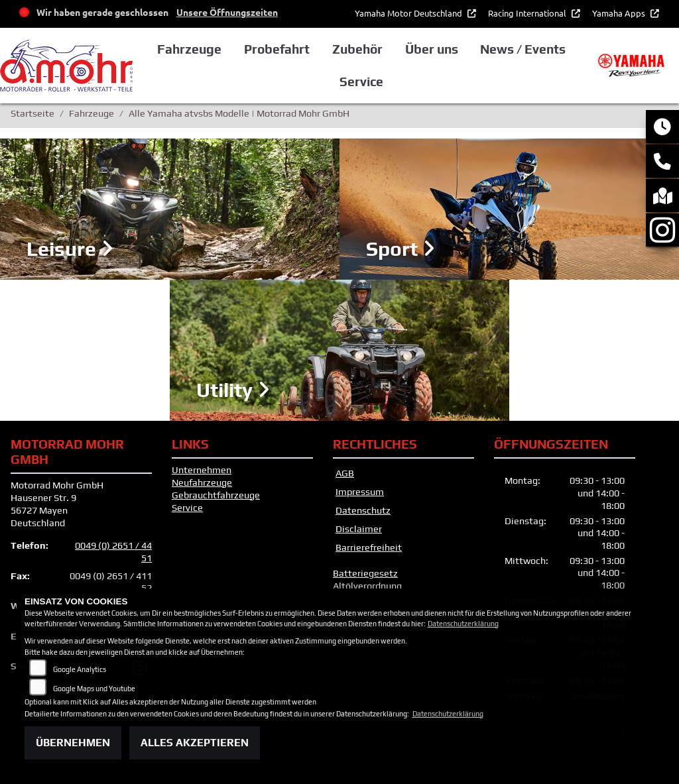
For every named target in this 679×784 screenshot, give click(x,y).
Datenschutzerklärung (463, 624)
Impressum (360, 492)
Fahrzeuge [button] (189, 49)
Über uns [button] (432, 49)
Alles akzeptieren (195, 743)
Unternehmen (202, 470)
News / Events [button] (523, 49)
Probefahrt (277, 49)
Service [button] (361, 82)
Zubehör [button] (357, 49)
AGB (345, 473)
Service (187, 508)
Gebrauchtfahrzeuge (216, 495)
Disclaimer (359, 529)
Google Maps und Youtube (94, 689)
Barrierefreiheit (369, 547)
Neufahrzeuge (202, 482)
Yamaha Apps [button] (620, 13)
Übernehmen (73, 743)
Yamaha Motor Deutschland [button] (409, 13)
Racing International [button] (528, 13)
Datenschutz (363, 510)
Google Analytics (80, 669)
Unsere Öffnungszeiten (227, 12)
